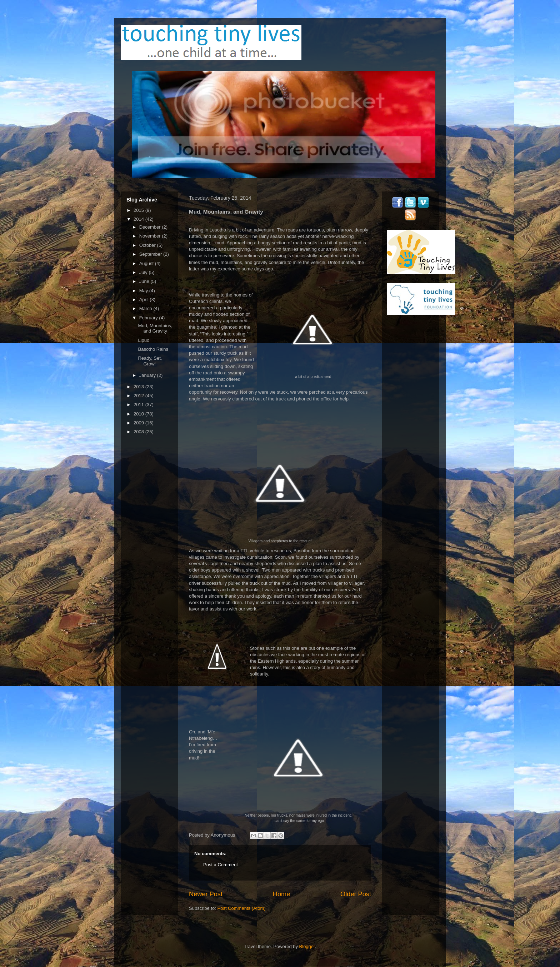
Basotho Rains (153, 349)
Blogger (307, 946)
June (145, 281)
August (147, 263)
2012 (139, 396)
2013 (139, 387)
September (151, 254)
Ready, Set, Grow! (150, 361)
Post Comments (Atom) (242, 908)
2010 (139, 414)
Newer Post (206, 894)
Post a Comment (221, 865)
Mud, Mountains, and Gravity (155, 328)
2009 (139, 423)
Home (282, 894)
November (151, 236)
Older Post (356, 894)
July (144, 272)
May (144, 291)
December (151, 227)
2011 (139, 405)
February (149, 318)
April (145, 300)
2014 (139, 219)
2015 (139, 210)
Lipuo (144, 340)
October (148, 245)
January (148, 375)
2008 (139, 432)
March (146, 308)
